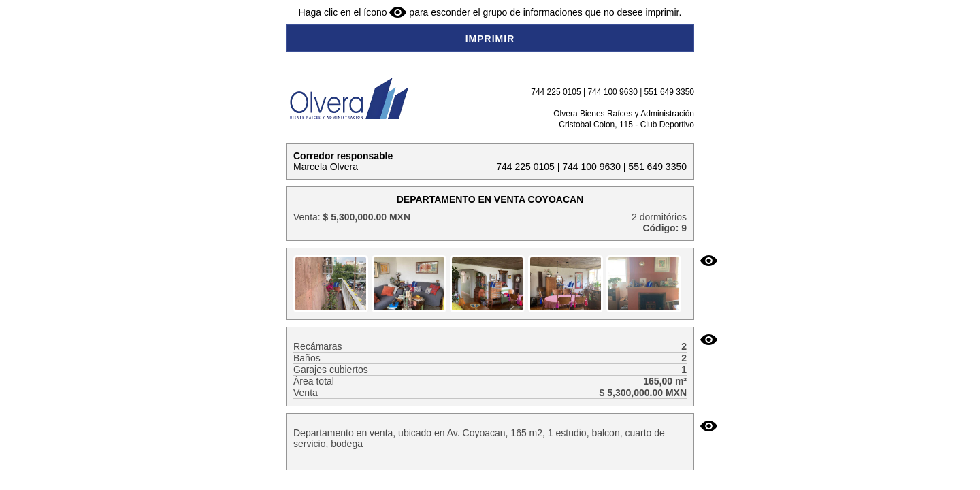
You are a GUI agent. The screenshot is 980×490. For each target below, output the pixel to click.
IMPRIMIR (490, 39)
